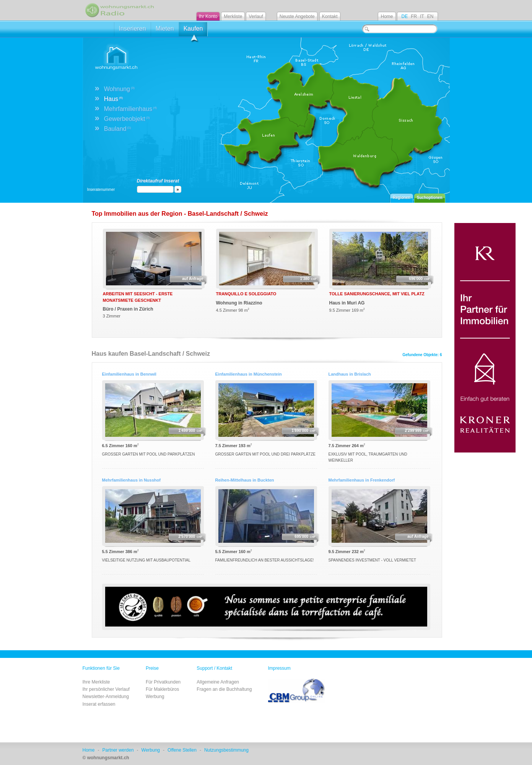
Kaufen (193, 31)
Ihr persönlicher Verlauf (106, 689)
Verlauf (256, 16)
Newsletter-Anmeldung (106, 697)
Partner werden (118, 750)
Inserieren (133, 28)
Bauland (118, 129)
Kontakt (330, 16)
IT (422, 16)
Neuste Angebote (297, 16)
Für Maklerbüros (162, 689)
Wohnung (119, 89)
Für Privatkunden (163, 682)
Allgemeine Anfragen (218, 682)
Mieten (165, 28)
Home (387, 16)
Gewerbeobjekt (127, 119)
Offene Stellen (182, 750)
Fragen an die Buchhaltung (224, 689)
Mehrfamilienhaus (130, 109)
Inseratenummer (101, 190)
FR (414, 16)
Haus (113, 99)
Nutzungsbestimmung (226, 750)
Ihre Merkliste (96, 682)
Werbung (155, 697)
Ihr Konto (208, 16)
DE (404, 16)
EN (430, 16)
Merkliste (233, 16)
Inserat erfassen (99, 704)
